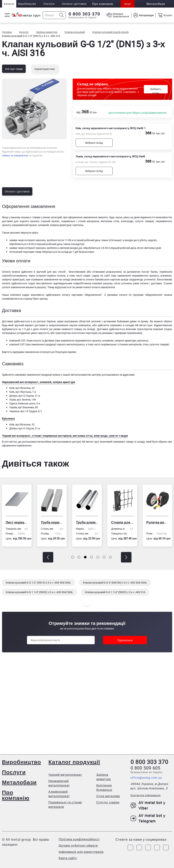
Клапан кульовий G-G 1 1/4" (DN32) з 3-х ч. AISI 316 (115, 592)
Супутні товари (108, 802)
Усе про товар (14, 69)
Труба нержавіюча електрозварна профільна (52, 522)
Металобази (19, 782)
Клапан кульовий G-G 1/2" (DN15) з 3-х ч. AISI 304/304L (38, 583)
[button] (48, 557)
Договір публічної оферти (78, 845)
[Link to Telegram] (148, 848)
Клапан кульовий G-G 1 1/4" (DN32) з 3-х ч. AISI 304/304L (39, 592)
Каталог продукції (74, 762)
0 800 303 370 (84, 14)
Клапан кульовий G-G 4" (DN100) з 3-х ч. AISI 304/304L (115, 583)
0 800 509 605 (145, 768)
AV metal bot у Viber (148, 805)
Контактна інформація (146, 795)
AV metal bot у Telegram (148, 818)
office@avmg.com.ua (146, 778)
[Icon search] (61, 15)
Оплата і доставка (74, 4)
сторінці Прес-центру (35, 299)
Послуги (49, 4)
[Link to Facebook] (130, 848)
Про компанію (16, 795)
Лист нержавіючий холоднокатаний (17, 522)
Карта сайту (68, 858)
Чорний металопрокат (65, 775)
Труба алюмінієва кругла (87, 522)
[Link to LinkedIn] (157, 848)
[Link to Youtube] (166, 848)
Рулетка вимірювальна (157, 522)
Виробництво (27, 4)
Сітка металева (108, 796)
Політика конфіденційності (79, 839)
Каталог (9, 4)
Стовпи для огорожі (122, 522)
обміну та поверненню (15, 155)
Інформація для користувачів (81, 852)
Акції (127, 4)
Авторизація (146, 15)
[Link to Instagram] (139, 848)
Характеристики (44, 69)
